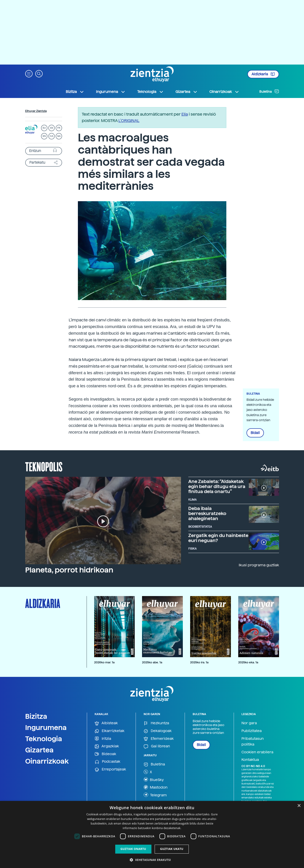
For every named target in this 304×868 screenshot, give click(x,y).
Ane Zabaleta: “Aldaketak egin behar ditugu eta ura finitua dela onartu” (217, 486)
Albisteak (106, 723)
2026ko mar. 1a (104, 662)
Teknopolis (44, 466)
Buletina (269, 91)
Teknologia (44, 739)
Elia (185, 114)
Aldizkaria (263, 74)
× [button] (299, 806)
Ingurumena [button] (111, 92)
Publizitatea (252, 731)
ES (52, 128)
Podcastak (107, 762)
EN (44, 136)
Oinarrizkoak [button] (224, 92)
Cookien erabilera (257, 752)
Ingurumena (46, 727)
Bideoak (105, 754)
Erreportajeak (110, 769)
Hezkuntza (156, 723)
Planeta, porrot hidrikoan (69, 570)
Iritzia (103, 739)
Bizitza (36, 716)
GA (59, 136)
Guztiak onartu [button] (133, 849)
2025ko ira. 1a (199, 662)
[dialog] (152, 834)
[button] (29, 73)
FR (59, 128)
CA (51, 136)
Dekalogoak (158, 731)
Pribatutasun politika (253, 742)
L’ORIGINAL (129, 121)
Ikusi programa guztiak (259, 565)
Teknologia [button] (150, 92)
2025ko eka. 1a (248, 662)
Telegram (155, 795)
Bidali (255, 433)
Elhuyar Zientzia (36, 111)
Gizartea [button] (186, 92)
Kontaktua (250, 760)
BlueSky (154, 779)
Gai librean (157, 746)
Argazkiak (107, 746)
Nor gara (249, 723)
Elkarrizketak (110, 731)
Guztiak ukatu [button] (172, 849)
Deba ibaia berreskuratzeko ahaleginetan (207, 513)
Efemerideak (159, 739)
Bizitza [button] (75, 92)
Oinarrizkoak (47, 761)
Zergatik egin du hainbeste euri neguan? (218, 538)
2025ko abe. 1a (152, 662)
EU (44, 128)
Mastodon (156, 787)
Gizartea (39, 750)
